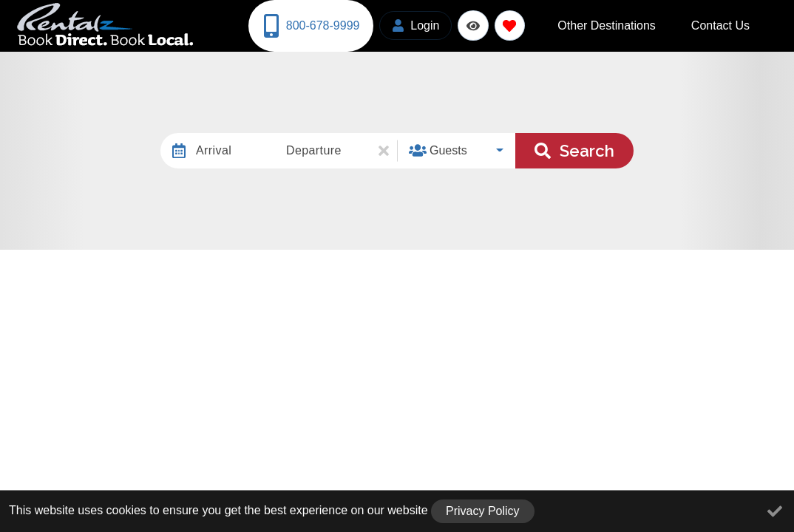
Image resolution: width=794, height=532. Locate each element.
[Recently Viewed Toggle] (469, 24)
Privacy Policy (483, 511)
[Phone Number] (309, 24)
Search (574, 147)
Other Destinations (642, 24)
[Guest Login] (412, 24)
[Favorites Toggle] (505, 24)
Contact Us (732, 24)
